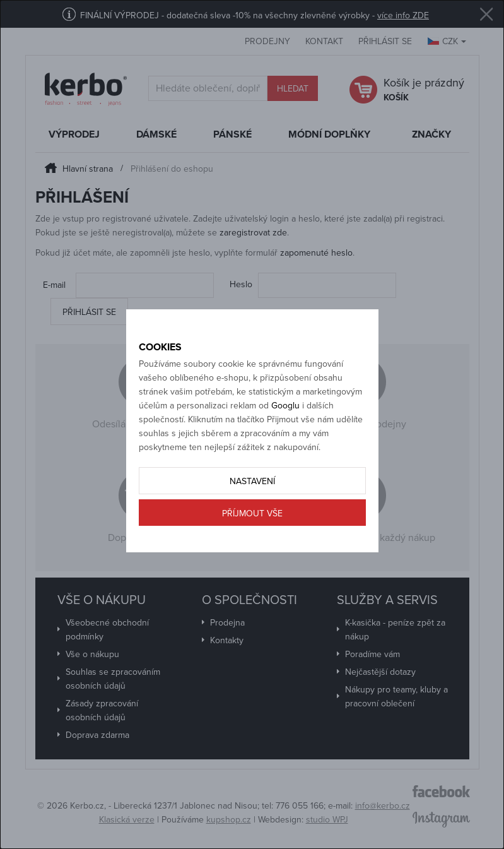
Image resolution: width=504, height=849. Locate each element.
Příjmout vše (252, 514)
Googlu (285, 406)
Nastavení (252, 481)
